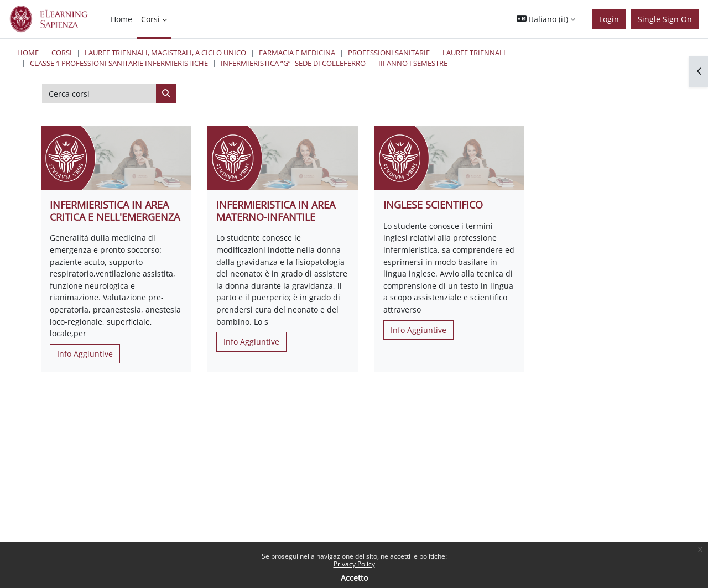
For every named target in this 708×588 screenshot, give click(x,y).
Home (28, 53)
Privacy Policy (354, 564)
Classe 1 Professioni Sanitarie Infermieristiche (119, 63)
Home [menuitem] (121, 19)
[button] (546, 19)
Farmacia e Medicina (297, 53)
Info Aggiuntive (85, 354)
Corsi (62, 53)
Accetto (354, 578)
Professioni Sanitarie (389, 53)
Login (609, 19)
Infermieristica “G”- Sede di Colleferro (293, 63)
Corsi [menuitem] (150, 19)
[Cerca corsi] (99, 93)
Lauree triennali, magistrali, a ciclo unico (165, 53)
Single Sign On (665, 19)
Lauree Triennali (474, 53)
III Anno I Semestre (413, 63)
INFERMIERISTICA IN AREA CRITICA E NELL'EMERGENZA (115, 211)
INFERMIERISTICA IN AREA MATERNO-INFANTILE (276, 211)
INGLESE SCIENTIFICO (433, 205)
